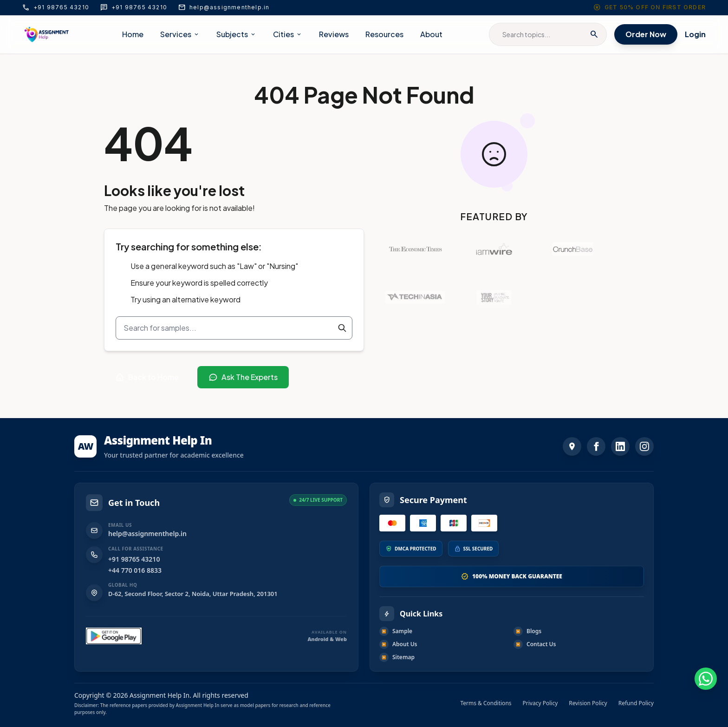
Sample (396, 631)
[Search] (342, 328)
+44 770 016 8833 (135, 570)
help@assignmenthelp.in (224, 7)
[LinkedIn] (620, 446)
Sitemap (397, 657)
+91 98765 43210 (56, 7)
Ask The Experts (243, 377)
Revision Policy (588, 703)
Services (180, 34)
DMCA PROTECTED (416, 549)
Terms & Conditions (486, 703)
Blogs (527, 631)
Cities (288, 34)
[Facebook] (596, 446)
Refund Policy (636, 703)
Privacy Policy (540, 703)
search (594, 34)
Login (695, 34)
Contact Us (535, 644)
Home (133, 34)
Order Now (646, 34)
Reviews (334, 34)
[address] (572, 446)
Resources (384, 34)
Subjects (236, 34)
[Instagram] (644, 446)
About (431, 34)
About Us (398, 644)
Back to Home (147, 377)
